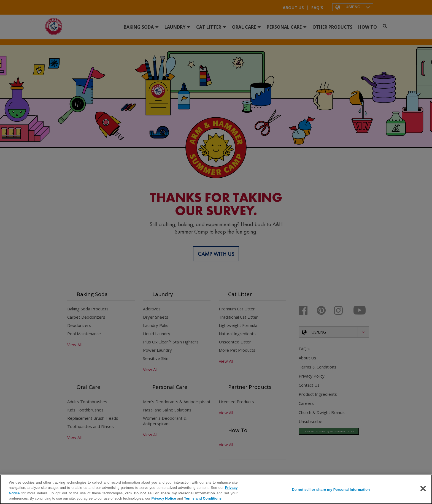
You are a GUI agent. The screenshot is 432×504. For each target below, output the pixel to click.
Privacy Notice (164, 498)
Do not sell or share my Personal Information (175, 493)
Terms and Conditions (203, 498)
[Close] (423, 489)
